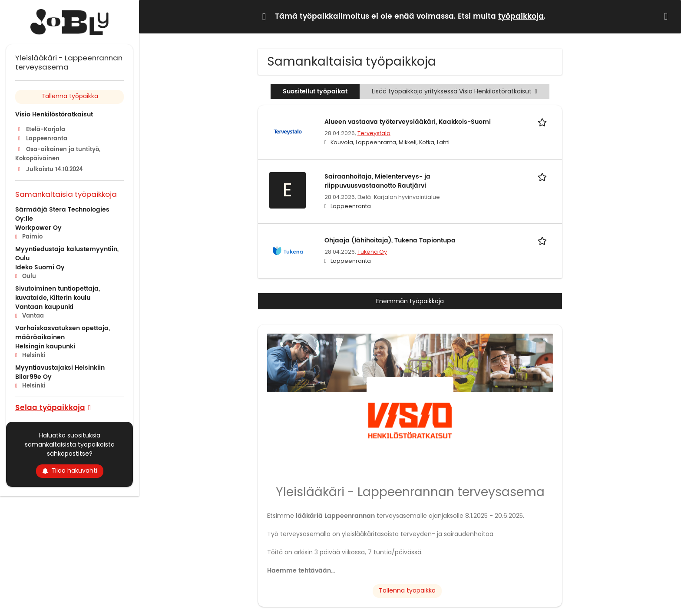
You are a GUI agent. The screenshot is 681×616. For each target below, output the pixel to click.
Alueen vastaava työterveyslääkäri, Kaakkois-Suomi (408, 122)
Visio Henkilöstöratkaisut (54, 114)
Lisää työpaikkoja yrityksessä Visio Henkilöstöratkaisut (454, 91)
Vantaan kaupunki (44, 307)
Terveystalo (374, 133)
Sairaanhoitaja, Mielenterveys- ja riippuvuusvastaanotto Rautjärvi (377, 181)
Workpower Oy (38, 228)
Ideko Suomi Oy (40, 267)
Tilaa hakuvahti (70, 470)
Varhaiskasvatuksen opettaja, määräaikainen (63, 333)
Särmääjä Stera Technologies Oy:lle (62, 214)
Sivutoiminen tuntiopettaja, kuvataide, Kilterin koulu (58, 293)
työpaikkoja (521, 17)
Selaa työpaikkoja (50, 407)
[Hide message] (668, 16)
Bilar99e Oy (33, 377)
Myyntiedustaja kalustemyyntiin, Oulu (67, 254)
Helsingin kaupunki (45, 346)
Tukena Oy (372, 252)
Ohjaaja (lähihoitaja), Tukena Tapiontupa (390, 240)
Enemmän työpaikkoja (410, 301)
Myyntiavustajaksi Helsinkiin (60, 368)
